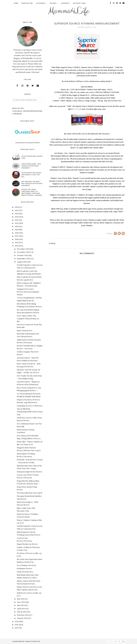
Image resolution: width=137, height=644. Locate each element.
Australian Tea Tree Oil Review (30, 406)
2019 (17, 230)
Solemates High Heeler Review (30, 472)
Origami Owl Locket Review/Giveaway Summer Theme (28, 292)
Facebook (77, 109)
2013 (17, 621)
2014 (17, 246)
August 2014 (22, 262)
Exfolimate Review (25, 569)
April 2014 (21, 609)
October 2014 (23, 255)
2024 (17, 214)
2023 (17, 217)
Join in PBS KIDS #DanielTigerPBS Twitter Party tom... (30, 412)
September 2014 (24, 259)
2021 (17, 223)
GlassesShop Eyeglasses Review (27, 143)
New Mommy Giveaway (26, 565)
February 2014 (23, 615)
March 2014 (22, 612)
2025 (17, 210)
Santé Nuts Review (25, 331)
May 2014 (21, 605)
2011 (17, 628)
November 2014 (23, 252)
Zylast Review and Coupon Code (32, 157)
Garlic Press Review (25, 572)
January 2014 (22, 618)
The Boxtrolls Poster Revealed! (30, 493)
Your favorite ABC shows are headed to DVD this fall (31, 175)
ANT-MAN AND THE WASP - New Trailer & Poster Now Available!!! (32, 183)
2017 (17, 236)
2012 (17, 625)
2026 (17, 207)
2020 (17, 226)
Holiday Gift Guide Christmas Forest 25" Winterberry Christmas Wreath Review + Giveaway (32, 192)
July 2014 (21, 599)
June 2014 (21, 602)
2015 (17, 243)
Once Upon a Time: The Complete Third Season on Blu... (28, 319)
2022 (17, 220)
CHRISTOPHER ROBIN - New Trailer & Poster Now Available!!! (31, 166)
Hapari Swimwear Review (27, 544)
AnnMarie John (36, 641)
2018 (17, 233)
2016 (17, 239)
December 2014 (23, 249)
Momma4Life (68, 11)
